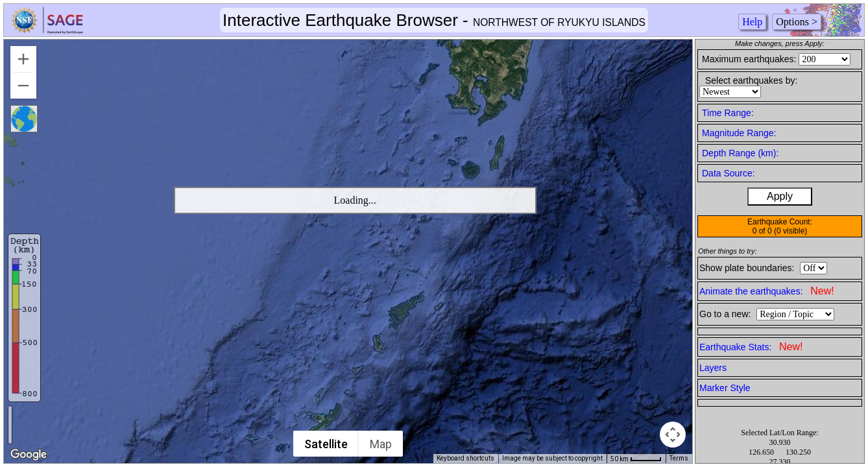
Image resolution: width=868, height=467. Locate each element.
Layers (713, 368)
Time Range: (728, 113)
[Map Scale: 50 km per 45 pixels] (636, 459)
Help (752, 22)
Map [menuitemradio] (381, 444)
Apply (780, 196)
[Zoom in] (23, 59)
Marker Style (725, 388)
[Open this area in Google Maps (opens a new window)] (29, 455)
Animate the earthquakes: (767, 291)
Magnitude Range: (739, 133)
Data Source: (729, 173)
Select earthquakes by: (751, 80)
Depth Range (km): (740, 153)
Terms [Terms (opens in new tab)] (679, 458)
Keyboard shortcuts (465, 458)
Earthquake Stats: (751, 347)
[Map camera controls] (673, 435)
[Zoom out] (23, 86)
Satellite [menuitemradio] (327, 444)
